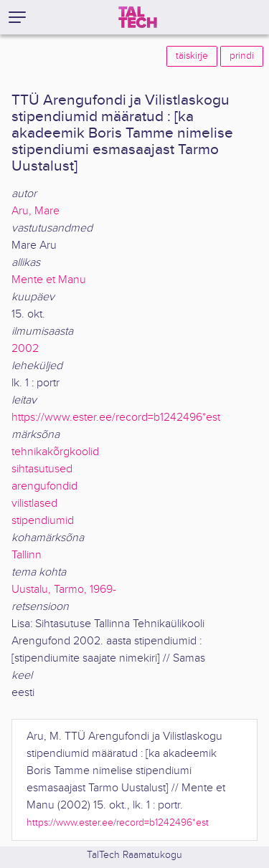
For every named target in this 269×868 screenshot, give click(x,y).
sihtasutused (42, 469)
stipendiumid (43, 521)
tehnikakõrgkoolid (55, 452)
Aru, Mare (36, 211)
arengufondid (44, 486)
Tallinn (27, 555)
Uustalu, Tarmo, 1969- (64, 590)
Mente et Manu (49, 280)
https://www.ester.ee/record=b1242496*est (116, 418)
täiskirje (192, 56)
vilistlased (34, 504)
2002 (25, 349)
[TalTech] (138, 17)
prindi (242, 56)
